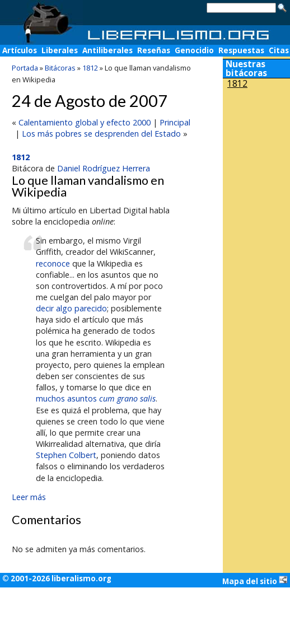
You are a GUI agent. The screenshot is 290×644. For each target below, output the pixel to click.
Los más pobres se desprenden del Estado (101, 134)
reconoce (53, 263)
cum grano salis (127, 398)
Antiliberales (107, 50)
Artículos (20, 50)
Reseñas (154, 50)
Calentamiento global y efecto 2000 (85, 122)
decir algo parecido (71, 308)
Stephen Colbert (66, 455)
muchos (50, 398)
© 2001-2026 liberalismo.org (57, 578)
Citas (279, 50)
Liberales (60, 50)
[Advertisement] (256, 167)
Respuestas (241, 50)
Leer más (29, 497)
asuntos (82, 398)
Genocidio (194, 50)
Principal (175, 122)
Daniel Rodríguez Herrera (104, 168)
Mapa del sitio (255, 581)
